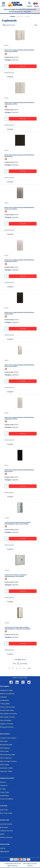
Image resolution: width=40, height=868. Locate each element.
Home (13, 17)
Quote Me (23, 66)
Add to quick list (9, 73)
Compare (9, 77)
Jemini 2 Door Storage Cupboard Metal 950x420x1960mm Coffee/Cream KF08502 (18, 628)
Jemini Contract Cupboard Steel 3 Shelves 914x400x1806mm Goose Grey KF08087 (18, 523)
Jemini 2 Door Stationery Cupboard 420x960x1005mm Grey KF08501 (16, 576)
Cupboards (15, 60)
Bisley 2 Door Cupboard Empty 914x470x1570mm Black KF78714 (19, 313)
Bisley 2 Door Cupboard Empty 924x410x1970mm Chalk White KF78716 (19, 418)
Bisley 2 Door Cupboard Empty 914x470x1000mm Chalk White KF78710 (19, 103)
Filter (36, 25)
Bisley (6, 45)
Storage (27, 17)
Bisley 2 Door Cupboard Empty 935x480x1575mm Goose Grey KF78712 (19, 208)
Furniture (19, 17)
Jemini (7, 518)
